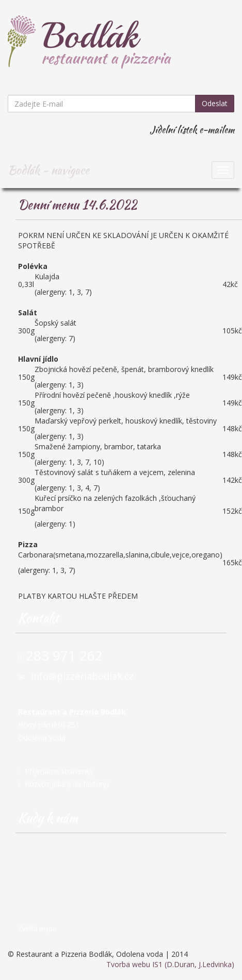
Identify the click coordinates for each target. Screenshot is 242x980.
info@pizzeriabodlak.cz (82, 676)
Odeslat (215, 103)
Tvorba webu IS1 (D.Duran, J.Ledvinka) (170, 964)
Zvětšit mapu (37, 928)
